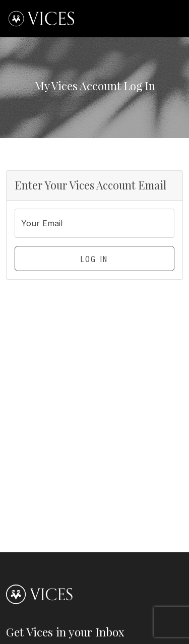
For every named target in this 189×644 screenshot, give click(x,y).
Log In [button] (94, 261)
